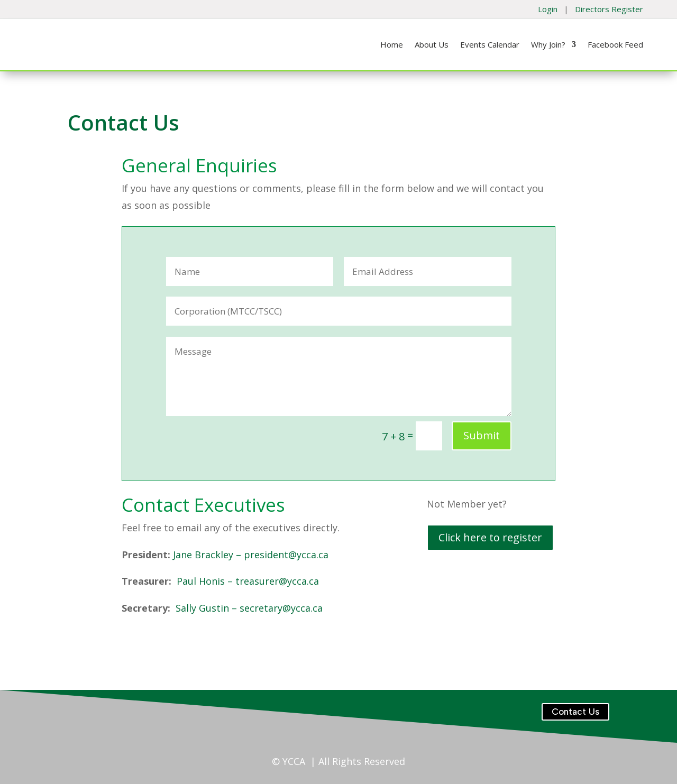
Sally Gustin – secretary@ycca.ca (249, 608)
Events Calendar (490, 45)
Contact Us (575, 712)
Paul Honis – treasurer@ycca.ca (248, 581)
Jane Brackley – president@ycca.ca (251, 555)
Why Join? (548, 45)
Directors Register (609, 9)
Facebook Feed (615, 45)
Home (392, 45)
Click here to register (490, 537)
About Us (432, 45)
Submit (482, 435)
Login (548, 9)
